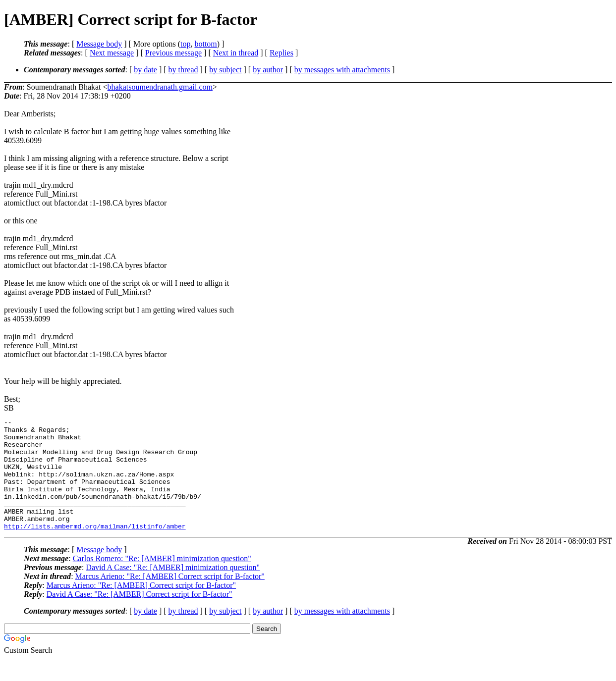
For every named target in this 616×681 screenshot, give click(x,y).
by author (268, 70)
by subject (225, 70)
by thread (183, 70)
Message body (99, 44)
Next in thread (236, 53)
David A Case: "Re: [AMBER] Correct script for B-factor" (140, 616)
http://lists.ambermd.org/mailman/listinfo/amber (95, 548)
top (185, 44)
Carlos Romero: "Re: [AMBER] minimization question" (162, 581)
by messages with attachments (342, 70)
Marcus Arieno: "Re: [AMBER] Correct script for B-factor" (170, 599)
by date (145, 70)
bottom (205, 44)
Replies (281, 53)
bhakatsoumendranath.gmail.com (160, 87)
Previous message (173, 53)
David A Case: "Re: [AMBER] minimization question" (173, 590)
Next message (112, 53)
